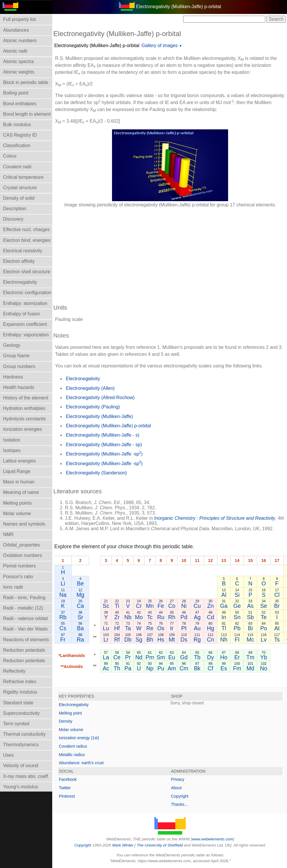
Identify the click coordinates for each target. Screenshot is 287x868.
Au (197, 628)
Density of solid (19, 198)
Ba (80, 628)
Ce (117, 657)
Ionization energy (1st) (79, 738)
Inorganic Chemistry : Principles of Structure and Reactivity (215, 518)
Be (80, 583)
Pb (237, 628)
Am (172, 668)
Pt (184, 628)
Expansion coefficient (25, 324)
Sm (161, 657)
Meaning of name (21, 492)
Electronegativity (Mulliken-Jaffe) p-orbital (97, 45)
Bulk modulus (17, 125)
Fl (237, 640)
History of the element (26, 398)
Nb (128, 617)
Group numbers (19, 366)
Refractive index (20, 682)
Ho (224, 657)
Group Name (17, 356)
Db (128, 640)
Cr (139, 606)
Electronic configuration (27, 293)
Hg (211, 628)
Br (277, 606)
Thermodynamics (21, 745)
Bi (250, 628)
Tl (224, 628)
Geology (12, 345)
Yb (264, 657)
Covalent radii (17, 167)
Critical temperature (24, 177)
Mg (81, 595)
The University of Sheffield (160, 845)
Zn (211, 606)
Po (264, 628)
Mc (250, 640)
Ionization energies (23, 429)
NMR (8, 534)
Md (250, 668)
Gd (184, 657)
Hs (161, 640)
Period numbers (20, 566)
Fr (63, 640)
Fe (161, 606)
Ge (237, 606)
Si (237, 595)
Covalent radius (73, 746)
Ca (81, 606)
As (251, 606)
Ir (172, 628)
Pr (128, 657)
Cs (63, 628)
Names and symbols (24, 524)
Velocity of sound (21, 766)
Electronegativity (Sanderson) (96, 473)
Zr (117, 617)
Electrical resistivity (23, 251)
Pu (161, 668)
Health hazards (19, 387)
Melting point (70, 713)
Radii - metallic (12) (23, 608)
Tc (150, 617)
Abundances (16, 30)
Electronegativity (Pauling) (93, 407)
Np (150, 668)
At (277, 628)
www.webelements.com (212, 839)
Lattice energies (20, 461)
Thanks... (179, 804)
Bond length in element (27, 114)
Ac (106, 668)
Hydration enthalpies (24, 408)
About (176, 788)
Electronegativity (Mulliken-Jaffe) (99, 416)
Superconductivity (21, 713)
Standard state (18, 703)
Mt (172, 640)
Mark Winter (123, 845)
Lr (106, 640)
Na (63, 595)
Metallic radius (72, 755)
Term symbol (16, 724)
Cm (184, 668)
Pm (150, 657)
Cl (277, 595)
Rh (172, 617)
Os (161, 628)
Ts (277, 640)
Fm (237, 668)
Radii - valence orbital (26, 618)
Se (264, 606)
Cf (211, 668)
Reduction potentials (24, 650)
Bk (197, 668)
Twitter (65, 788)
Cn (211, 640)
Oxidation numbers (23, 555)
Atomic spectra (19, 61)
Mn (150, 606)
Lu (106, 628)
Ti (117, 606)
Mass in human (19, 482)
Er (237, 657)
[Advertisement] (170, 253)
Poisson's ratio (18, 577)
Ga (224, 606)
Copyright (180, 796)
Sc (106, 606)
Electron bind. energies (27, 240)
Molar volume (17, 514)
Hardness (13, 377)
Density (66, 721)
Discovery (13, 219)
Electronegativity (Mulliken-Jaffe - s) (103, 435)
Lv (263, 640)
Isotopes (12, 450)
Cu (197, 606)
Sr (80, 617)
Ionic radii (13, 587)
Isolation (12, 440)
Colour (10, 156)
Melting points (18, 503)
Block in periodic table (26, 82)
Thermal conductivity (25, 734)
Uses (8, 755)
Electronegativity (20, 282)
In (224, 617)
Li (63, 583)
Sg (139, 640)
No (264, 668)
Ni (184, 606)
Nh (224, 640)
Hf (117, 628)
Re (150, 628)
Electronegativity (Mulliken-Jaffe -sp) (104, 453)
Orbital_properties (22, 545)
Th (117, 668)
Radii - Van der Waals (26, 629)
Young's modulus (21, 787)
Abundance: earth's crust (81, 763)
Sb (250, 617)
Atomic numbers (20, 41)
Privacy (178, 779)
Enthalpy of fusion (22, 314)
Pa (128, 668)
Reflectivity (14, 671)
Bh (150, 640)
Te (263, 617)
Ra (81, 640)
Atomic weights (19, 72)
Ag (197, 617)
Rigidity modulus (20, 692)
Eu (172, 657)
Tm (250, 657)
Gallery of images (160, 45)
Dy (211, 657)
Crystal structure (20, 188)
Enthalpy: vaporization (26, 335)
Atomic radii (15, 51)
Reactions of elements (26, 640)
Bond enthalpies (20, 104)
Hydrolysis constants (25, 419)
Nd (139, 657)
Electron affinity (19, 261)
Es (224, 668)
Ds (184, 640)
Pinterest (67, 796)
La (106, 657)
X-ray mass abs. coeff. (26, 776)
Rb (63, 617)
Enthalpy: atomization (25, 303)
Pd (184, 617)
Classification (17, 145)
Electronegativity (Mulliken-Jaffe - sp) (104, 445)
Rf (117, 640)
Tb (197, 657)
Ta (128, 628)
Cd (211, 617)
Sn (237, 617)
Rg (197, 640)
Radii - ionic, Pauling (24, 598)
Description (15, 209)
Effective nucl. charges (27, 229)
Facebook (68, 779)
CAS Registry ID (20, 135)
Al (224, 595)
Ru (161, 617)
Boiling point (16, 93)
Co (172, 606)
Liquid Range (17, 471)
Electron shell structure (27, 272)
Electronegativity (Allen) (90, 388)
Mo (139, 617)
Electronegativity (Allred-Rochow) (100, 398)
